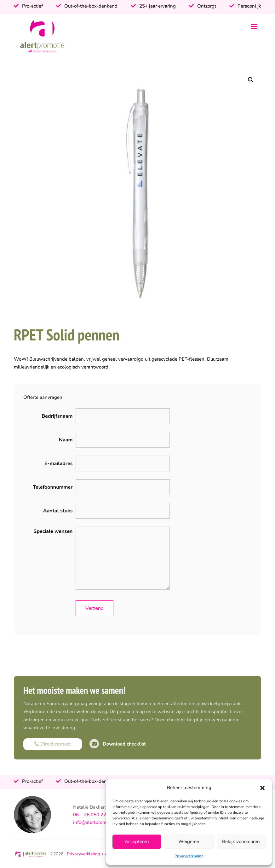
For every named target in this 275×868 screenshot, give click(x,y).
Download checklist (118, 744)
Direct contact (53, 744)
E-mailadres (58, 464)
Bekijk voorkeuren (241, 841)
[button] (262, 788)
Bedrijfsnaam (57, 416)
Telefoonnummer (53, 487)
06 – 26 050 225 (91, 815)
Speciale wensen (53, 531)
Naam (66, 440)
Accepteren (137, 841)
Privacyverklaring (189, 856)
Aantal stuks (58, 511)
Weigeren (189, 841)
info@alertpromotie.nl (97, 822)
